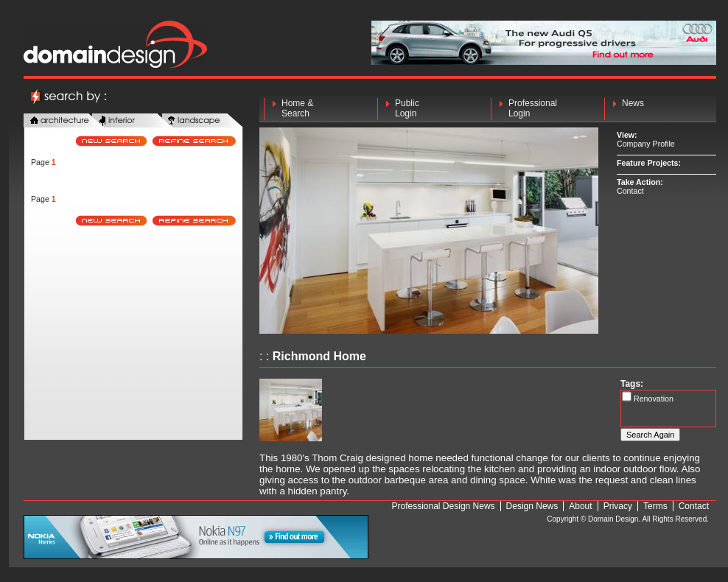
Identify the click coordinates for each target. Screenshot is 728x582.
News (633, 108)
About (580, 506)
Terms (655, 506)
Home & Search (297, 108)
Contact (630, 191)
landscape (203, 121)
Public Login (407, 108)
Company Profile (646, 144)
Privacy (618, 506)
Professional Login (533, 108)
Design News (532, 506)
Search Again (650, 435)
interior (133, 121)
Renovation (652, 399)
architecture (64, 121)
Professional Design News (444, 506)
